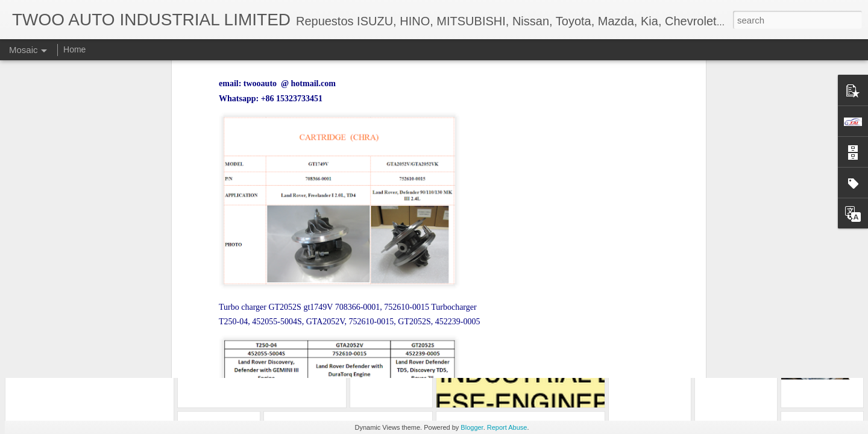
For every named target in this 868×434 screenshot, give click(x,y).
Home (74, 49)
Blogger (472, 427)
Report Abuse (507, 427)
